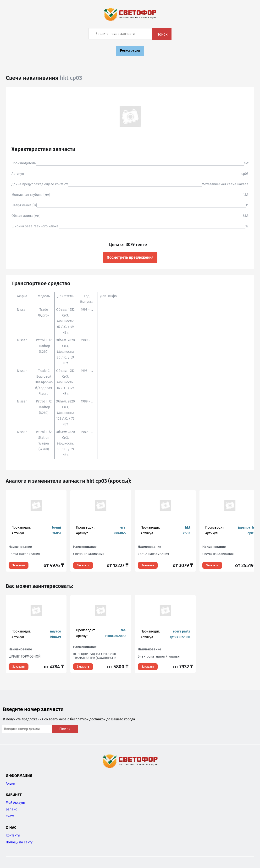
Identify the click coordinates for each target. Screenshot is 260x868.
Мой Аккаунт (16, 803)
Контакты (13, 835)
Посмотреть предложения (130, 257)
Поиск (162, 34)
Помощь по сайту (19, 842)
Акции (10, 784)
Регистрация (130, 51)
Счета (10, 816)
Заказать (19, 565)
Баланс (11, 809)
